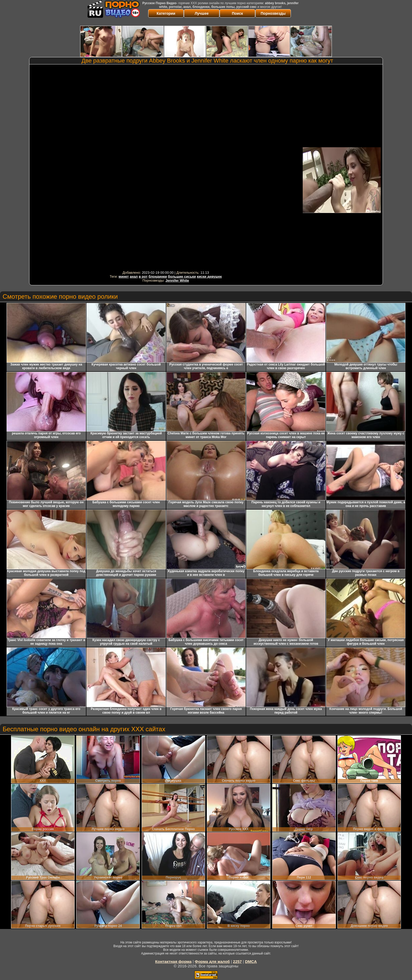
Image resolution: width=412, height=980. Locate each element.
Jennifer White (177, 280)
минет (124, 276)
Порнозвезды (273, 13)
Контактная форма (174, 961)
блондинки (158, 276)
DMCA (251, 961)
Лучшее (202, 13)
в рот (143, 276)
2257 (237, 961)
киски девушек (209, 276)
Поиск (237, 13)
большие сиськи (182, 276)
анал (134, 276)
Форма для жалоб (212, 961)
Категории (166, 13)
